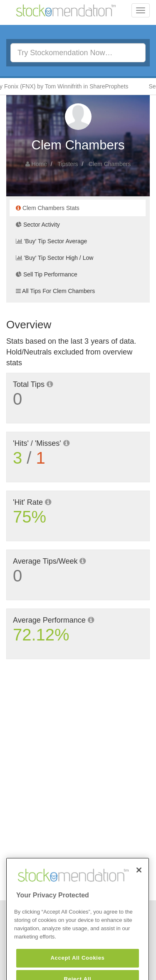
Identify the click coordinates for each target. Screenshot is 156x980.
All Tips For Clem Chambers (55, 291)
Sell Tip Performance (47, 274)
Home (39, 164)
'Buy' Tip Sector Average (51, 241)
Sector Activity (38, 225)
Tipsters (68, 164)
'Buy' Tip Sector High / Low (54, 258)
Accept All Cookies (77, 966)
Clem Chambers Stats (48, 208)
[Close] (139, 878)
